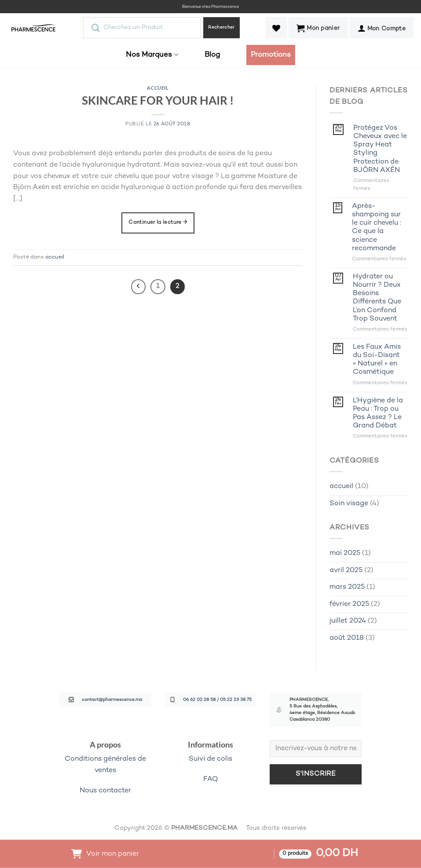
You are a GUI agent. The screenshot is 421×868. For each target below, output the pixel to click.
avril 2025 (346, 571)
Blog (212, 55)
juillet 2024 (348, 621)
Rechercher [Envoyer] (221, 27)
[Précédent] (139, 287)
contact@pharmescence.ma (112, 700)
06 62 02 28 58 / (201, 700)
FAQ (210, 779)
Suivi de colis (210, 759)
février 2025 (349, 604)
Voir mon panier (113, 854)
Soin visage (349, 504)
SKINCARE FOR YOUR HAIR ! (158, 100)
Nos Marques (152, 55)
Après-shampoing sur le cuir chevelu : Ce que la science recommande (377, 228)
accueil (158, 88)
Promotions (271, 55)
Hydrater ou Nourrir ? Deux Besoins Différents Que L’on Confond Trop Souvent (377, 298)
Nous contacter (105, 791)
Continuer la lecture (158, 223)
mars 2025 (347, 587)
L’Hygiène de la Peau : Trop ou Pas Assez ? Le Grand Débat (378, 414)
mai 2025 (345, 553)
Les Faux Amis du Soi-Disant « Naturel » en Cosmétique (377, 360)
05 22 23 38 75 (236, 700)
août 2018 (347, 638)
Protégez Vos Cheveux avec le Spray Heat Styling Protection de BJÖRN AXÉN (380, 149)
